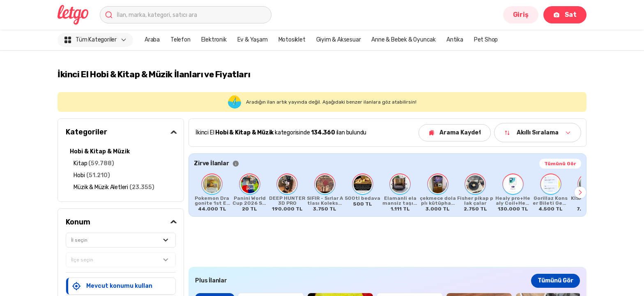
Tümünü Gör (560, 164)
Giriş (521, 15)
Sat (565, 15)
